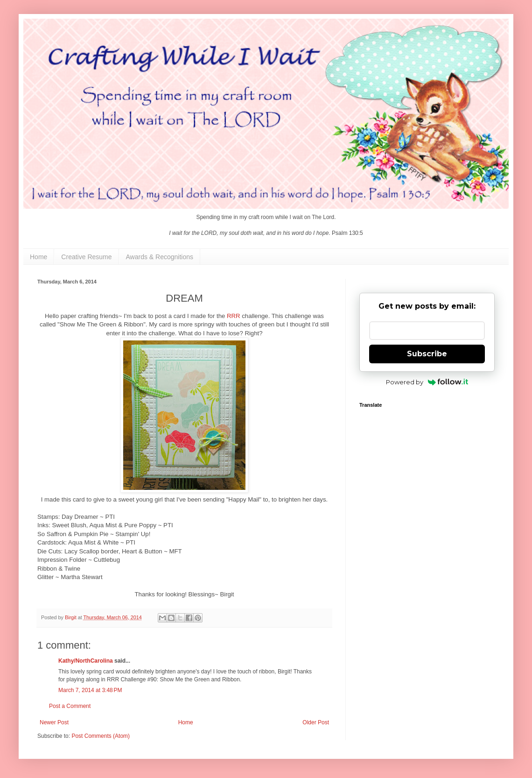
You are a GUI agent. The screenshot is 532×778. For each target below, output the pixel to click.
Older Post (316, 722)
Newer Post (54, 722)
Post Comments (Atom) (101, 736)
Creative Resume (86, 257)
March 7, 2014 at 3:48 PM (90, 690)
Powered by (427, 382)
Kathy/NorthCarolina (86, 661)
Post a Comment (70, 706)
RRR (234, 316)
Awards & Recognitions (160, 257)
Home (38, 257)
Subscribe (427, 354)
